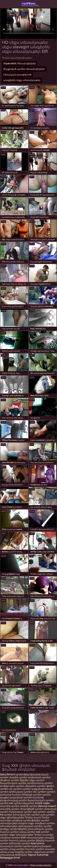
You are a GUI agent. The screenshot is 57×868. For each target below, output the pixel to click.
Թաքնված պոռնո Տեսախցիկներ (24, 69)
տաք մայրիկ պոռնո (21, 852)
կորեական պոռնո (21, 792)
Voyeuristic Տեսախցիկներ (20, 63)
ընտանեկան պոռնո (40, 829)
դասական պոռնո (12, 846)
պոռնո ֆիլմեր (36, 840)
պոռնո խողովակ (15, 815)
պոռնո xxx (7, 803)
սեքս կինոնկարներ (12, 818)
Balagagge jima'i (10, 858)
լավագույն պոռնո (21, 797)
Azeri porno (37, 843)
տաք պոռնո (17, 849)
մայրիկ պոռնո (18, 777)
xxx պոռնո (43, 832)
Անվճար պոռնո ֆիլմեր (15, 780)
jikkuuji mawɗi (47, 806)
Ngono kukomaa (38, 855)
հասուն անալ (18, 840)
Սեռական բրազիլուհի (17, 75)
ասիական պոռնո (39, 777)
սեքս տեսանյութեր (21, 835)
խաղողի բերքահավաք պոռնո (22, 799)
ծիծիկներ (21, 855)
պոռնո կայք (30, 789)
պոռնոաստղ (35, 783)
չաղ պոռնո (47, 815)
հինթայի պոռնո (32, 795)
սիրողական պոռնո (30, 826)
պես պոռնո (17, 786)
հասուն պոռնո (9, 832)
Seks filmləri (8, 775)
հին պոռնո (33, 815)
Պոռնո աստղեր (44, 835)
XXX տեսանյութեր (33, 838)
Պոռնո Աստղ (33, 818)
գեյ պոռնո (39, 812)
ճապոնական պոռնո (13, 783)
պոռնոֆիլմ (22, 775)
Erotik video (42, 803)
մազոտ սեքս (26, 823)
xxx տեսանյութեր (28, 4)
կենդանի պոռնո (20, 843)
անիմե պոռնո (29, 806)
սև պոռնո (15, 789)
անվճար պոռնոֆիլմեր (26, 820)
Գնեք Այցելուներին (41, 865)
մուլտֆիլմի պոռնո (32, 809)
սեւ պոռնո (39, 792)
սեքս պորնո (37, 780)
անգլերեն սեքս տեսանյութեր (22, 80)
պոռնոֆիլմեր (18, 829)
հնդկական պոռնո (21, 812)
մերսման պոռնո (35, 786)
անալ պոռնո (27, 832)
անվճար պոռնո (10, 838)
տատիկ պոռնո (10, 806)
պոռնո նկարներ (24, 803)
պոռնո (4, 835)
